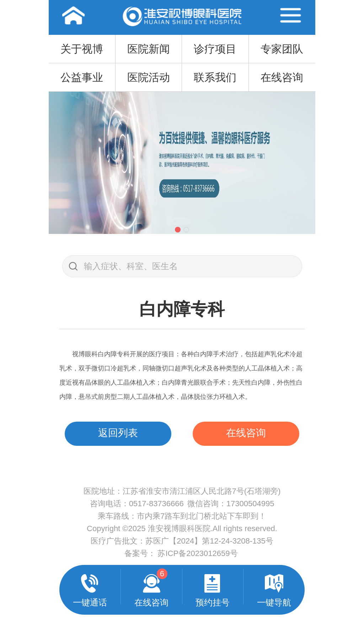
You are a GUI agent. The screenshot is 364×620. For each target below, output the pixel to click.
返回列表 (118, 433)
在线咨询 (282, 77)
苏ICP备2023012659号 (197, 553)
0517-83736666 (156, 504)
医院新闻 (149, 49)
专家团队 (282, 49)
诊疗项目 (215, 49)
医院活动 (149, 77)
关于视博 (82, 49)
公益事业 (82, 77)
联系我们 (215, 77)
